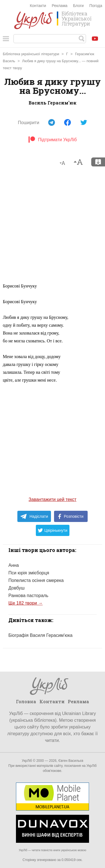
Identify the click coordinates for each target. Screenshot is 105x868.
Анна (14, 565)
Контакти (38, 6)
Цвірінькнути (53, 530)
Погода (96, 6)
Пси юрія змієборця (29, 573)
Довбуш (17, 588)
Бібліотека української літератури (31, 54)
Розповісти (71, 516)
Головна (26, 701)
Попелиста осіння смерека (36, 580)
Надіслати (34, 516)
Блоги (78, 6)
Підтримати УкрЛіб (53, 140)
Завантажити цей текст (53, 499)
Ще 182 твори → (25, 603)
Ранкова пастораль (28, 596)
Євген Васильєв (71, 761)
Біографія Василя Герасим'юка (40, 635)
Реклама (60, 6)
